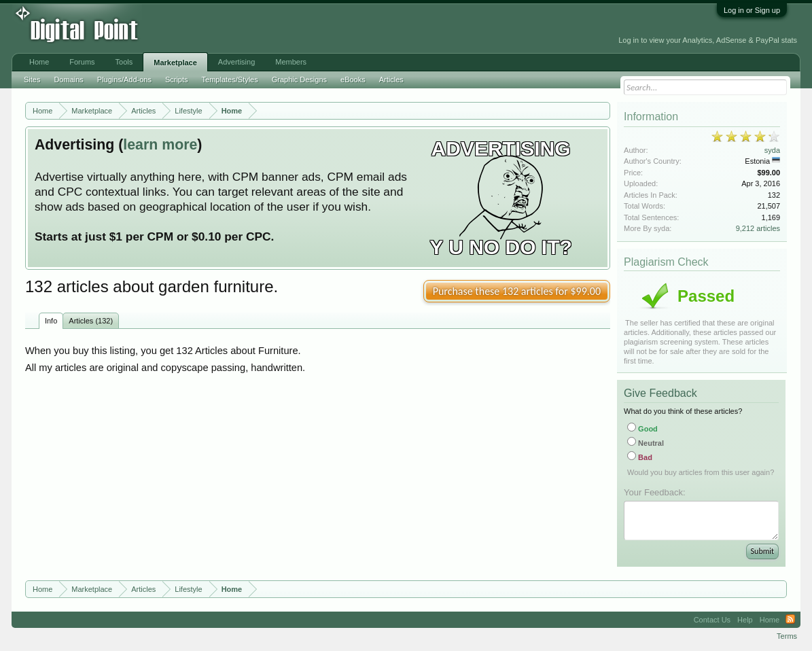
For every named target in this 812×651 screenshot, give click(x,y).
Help (745, 620)
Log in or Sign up (752, 10)
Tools (124, 62)
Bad (640, 457)
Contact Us (712, 620)
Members (291, 62)
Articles (391, 80)
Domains (68, 80)
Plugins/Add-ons (124, 80)
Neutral (646, 443)
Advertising (236, 62)
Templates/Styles (230, 80)
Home (39, 62)
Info (51, 321)
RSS (790, 620)
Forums (82, 62)
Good (642, 429)
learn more (160, 145)
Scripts (177, 80)
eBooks (353, 80)
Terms (787, 636)
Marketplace (175, 63)
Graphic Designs (299, 80)
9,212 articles (758, 228)
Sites (32, 80)
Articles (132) (91, 321)
